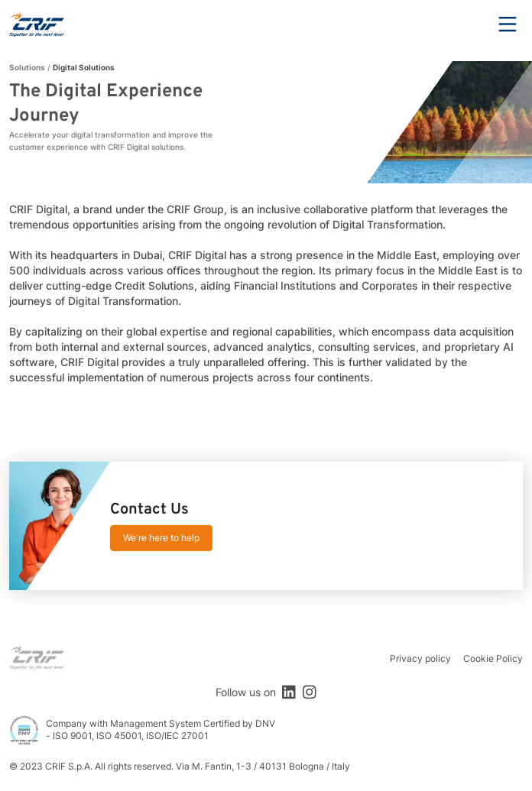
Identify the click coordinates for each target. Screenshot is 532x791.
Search (465, 24)
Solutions (27, 67)
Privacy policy (420, 658)
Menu (508, 24)
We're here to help (161, 538)
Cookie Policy (493, 658)
